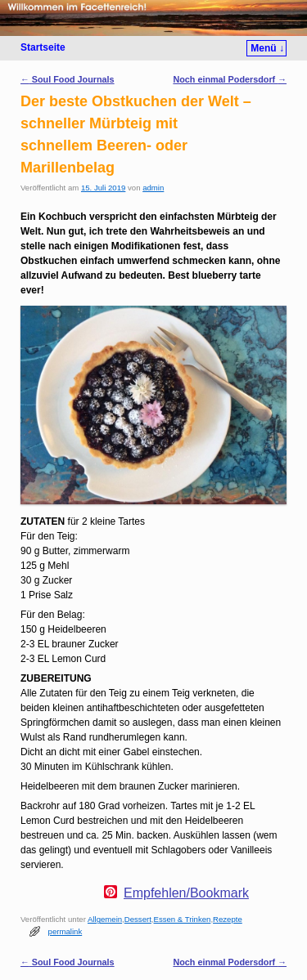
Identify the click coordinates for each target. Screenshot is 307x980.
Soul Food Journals (68, 79)
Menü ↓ (267, 48)
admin (153, 188)
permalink (65, 931)
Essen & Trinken (183, 919)
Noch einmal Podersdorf (230, 79)
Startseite (43, 47)
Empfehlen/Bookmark (186, 893)
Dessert (138, 919)
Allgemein (105, 919)
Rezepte (228, 919)
